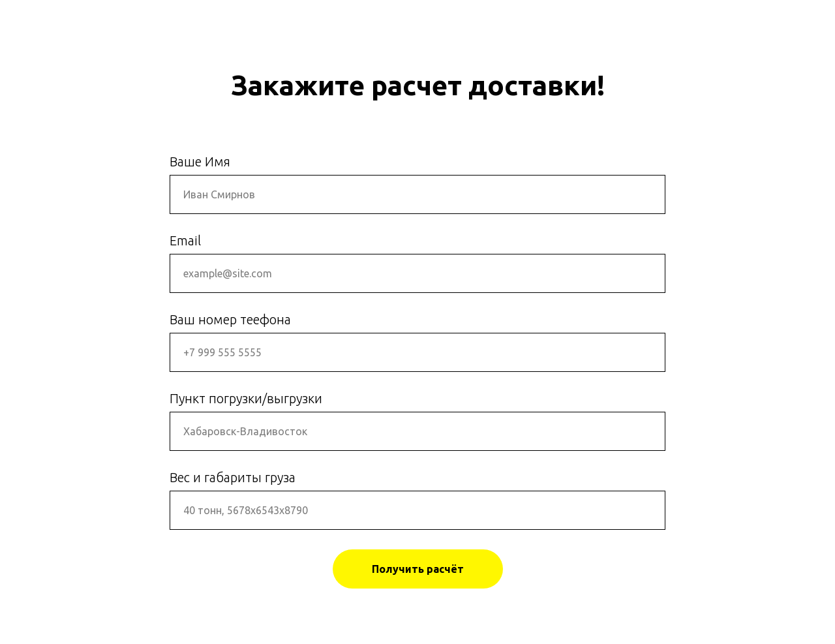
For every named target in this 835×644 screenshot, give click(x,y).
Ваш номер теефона (230, 319)
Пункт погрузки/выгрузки (246, 398)
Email (185, 240)
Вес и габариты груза (233, 477)
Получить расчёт (418, 569)
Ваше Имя (200, 161)
